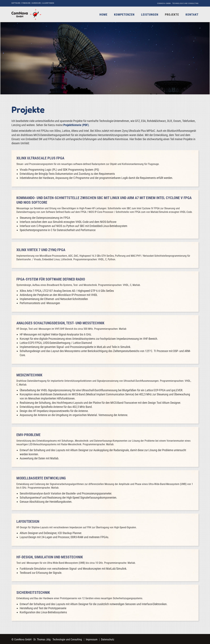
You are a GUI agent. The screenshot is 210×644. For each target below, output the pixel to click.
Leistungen (150, 15)
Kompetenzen (124, 15)
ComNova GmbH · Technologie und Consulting (178, 3)
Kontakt (192, 15)
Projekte (172, 15)
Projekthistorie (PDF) (76, 125)
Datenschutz (108, 639)
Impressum (92, 639)
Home (103, 15)
